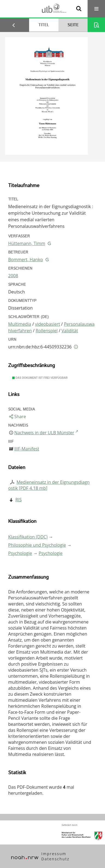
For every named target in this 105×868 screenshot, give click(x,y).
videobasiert (48, 324)
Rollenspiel (47, 331)
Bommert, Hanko (26, 260)
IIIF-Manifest (27, 449)
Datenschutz (55, 859)
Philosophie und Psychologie (37, 545)
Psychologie (20, 553)
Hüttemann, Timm (27, 243)
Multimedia (20, 324)
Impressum (54, 854)
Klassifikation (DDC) (28, 537)
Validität (70, 331)
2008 (13, 276)
